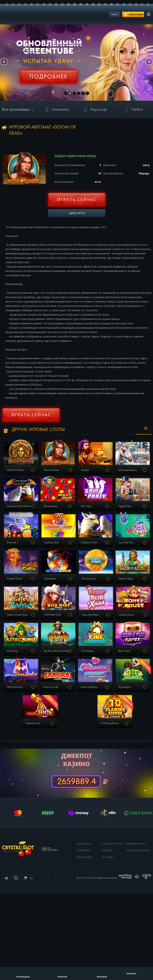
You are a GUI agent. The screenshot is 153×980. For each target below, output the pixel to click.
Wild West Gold (120, 659)
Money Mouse (70, 697)
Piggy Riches (68, 547)
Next (147, 63)
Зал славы (107, 943)
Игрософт (94, 110)
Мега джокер (118, 509)
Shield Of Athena (21, 472)
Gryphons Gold (69, 584)
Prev (6, 63)
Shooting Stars (120, 622)
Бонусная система (112, 929)
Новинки (62, 977)
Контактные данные (138, 936)
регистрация (136, 14)
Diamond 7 (117, 547)
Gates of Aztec (20, 659)
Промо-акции (85, 943)
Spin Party (17, 547)
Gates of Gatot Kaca (73, 659)
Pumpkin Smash (21, 622)
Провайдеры (23, 977)
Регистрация (48, 74)
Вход (115, 14)
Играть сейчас (77, 199)
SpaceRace (68, 622)
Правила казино (136, 929)
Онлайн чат (16, 964)
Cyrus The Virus (119, 584)
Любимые (102, 977)
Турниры (107, 936)
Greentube (56, 110)
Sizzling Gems (20, 584)
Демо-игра (77, 213)
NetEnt (133, 110)
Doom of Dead (69, 472)
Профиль (131, 974)
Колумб (115, 472)
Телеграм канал (6, 964)
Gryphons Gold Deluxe (75, 509)
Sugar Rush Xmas (21, 697)
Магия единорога (22, 509)
